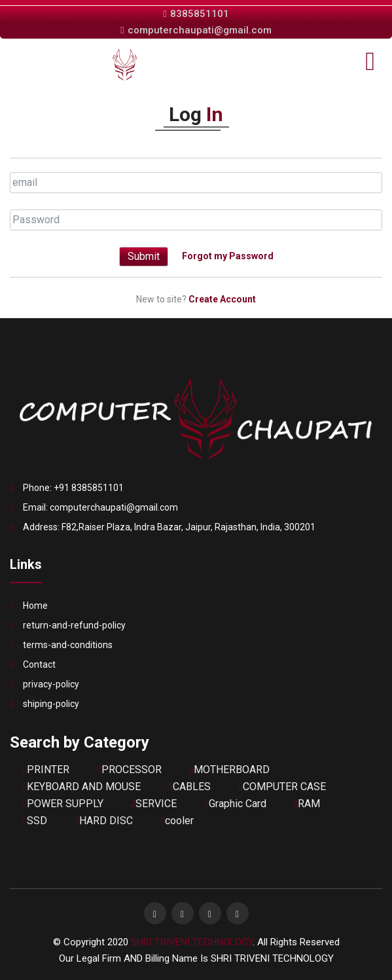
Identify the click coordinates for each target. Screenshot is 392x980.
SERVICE (154, 804)
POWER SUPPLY (63, 804)
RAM (308, 804)
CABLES (190, 787)
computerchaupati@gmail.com (196, 30)
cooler (177, 821)
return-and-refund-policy (74, 625)
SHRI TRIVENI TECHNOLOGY (192, 942)
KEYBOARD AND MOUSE (82, 787)
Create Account (222, 299)
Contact (39, 664)
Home (35, 606)
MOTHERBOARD (230, 770)
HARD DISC (104, 821)
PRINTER (46, 770)
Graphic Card (236, 804)
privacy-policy (51, 684)
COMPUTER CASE (282, 787)
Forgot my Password (228, 255)
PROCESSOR (130, 770)
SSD (35, 821)
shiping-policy (51, 704)
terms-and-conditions (68, 645)
